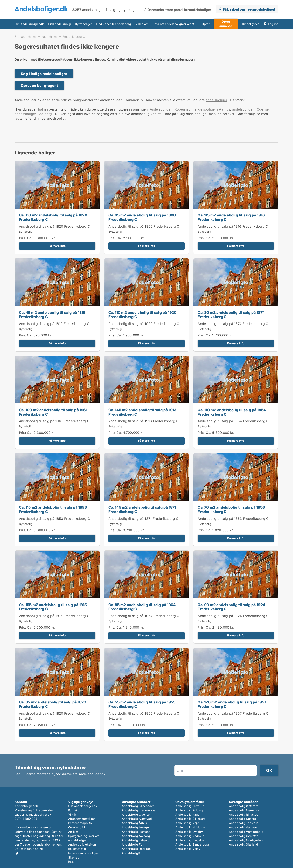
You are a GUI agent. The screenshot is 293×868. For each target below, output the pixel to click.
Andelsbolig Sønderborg (192, 844)
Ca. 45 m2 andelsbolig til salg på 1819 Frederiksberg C (52, 315)
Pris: (23, 238)
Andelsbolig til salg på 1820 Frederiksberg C (54, 226)
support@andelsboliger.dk (33, 814)
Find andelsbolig (59, 24)
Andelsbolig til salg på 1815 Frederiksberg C (54, 616)
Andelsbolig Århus (134, 823)
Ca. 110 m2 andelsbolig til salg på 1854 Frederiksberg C (232, 412)
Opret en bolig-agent (39, 85)
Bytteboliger (83, 24)
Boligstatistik (77, 849)
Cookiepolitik (77, 827)
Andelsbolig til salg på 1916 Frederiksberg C (233, 226)
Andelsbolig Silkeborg (190, 819)
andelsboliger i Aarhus (212, 109)
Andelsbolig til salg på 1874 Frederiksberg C (233, 324)
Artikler (73, 832)
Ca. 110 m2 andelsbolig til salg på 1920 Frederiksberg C (142, 315)
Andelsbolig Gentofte (244, 836)
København (49, 36)
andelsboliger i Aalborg (33, 114)
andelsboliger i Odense (250, 109)
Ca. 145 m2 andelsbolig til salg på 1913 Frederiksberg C (142, 412)
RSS (71, 862)
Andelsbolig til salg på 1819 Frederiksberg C (54, 324)
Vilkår (72, 814)
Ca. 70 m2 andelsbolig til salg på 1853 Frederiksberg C (231, 509)
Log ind (273, 24)
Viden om (142, 24)
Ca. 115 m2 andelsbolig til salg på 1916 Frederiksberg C (231, 217)
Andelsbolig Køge (187, 814)
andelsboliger (216, 100)
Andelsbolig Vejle (187, 823)
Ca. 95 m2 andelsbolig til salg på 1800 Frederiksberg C (142, 217)
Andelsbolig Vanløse (243, 827)
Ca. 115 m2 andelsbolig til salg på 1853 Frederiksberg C (53, 509)
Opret (206, 24)
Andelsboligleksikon (82, 844)
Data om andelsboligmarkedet (173, 24)
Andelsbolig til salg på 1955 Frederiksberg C (144, 713)
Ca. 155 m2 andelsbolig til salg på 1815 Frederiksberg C (53, 607)
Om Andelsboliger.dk (29, 24)
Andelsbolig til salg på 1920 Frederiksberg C (144, 324)
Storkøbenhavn (25, 36)
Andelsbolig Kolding (189, 810)
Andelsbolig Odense (136, 814)
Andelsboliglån (132, 853)
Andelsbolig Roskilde (136, 849)
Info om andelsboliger (83, 853)
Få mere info (57, 246)
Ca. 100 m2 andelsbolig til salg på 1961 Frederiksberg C (53, 412)
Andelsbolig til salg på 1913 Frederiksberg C (144, 421)
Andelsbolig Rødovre (190, 836)
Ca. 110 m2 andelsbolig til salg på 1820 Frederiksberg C (53, 217)
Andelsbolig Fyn (133, 844)
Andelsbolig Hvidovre (190, 827)
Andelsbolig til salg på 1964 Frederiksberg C (144, 616)
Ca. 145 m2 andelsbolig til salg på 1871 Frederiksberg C (142, 509)
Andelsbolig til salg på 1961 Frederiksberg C (54, 421)
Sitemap (74, 857)
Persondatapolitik (80, 823)
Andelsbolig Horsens (136, 832)
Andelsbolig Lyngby (189, 832)
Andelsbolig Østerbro (244, 806)
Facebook (17, 854)
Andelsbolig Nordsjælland (247, 840)
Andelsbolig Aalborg (136, 836)
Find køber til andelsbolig (114, 24)
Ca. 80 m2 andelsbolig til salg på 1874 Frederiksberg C (231, 315)
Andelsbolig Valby (188, 849)
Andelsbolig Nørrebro (244, 810)
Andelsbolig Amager (136, 827)
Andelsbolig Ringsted (244, 814)
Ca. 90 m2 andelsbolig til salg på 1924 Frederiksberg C (231, 607)
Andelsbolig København (138, 806)
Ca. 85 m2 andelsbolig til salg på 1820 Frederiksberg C (53, 704)
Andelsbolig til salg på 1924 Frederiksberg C (233, 616)
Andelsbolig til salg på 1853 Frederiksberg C (54, 519)
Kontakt (73, 810)
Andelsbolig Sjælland (243, 844)
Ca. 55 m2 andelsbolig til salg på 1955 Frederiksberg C (142, 704)
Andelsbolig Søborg (243, 819)
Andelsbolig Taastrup (244, 823)
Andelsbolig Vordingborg (246, 832)
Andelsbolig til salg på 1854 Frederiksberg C (233, 421)
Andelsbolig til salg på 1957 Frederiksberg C (233, 713)
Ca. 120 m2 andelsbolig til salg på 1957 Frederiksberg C (232, 704)
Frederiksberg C (74, 37)
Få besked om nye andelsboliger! (249, 9)
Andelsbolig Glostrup (190, 806)
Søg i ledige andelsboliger (44, 74)
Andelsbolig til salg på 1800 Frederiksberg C (144, 226)
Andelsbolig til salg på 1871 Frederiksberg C (144, 519)
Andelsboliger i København (171, 109)
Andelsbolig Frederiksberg (140, 810)
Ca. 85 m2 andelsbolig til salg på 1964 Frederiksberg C (142, 607)
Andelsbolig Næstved (137, 819)
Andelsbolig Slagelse (190, 840)
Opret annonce (226, 24)
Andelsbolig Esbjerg (136, 840)
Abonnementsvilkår (81, 819)
